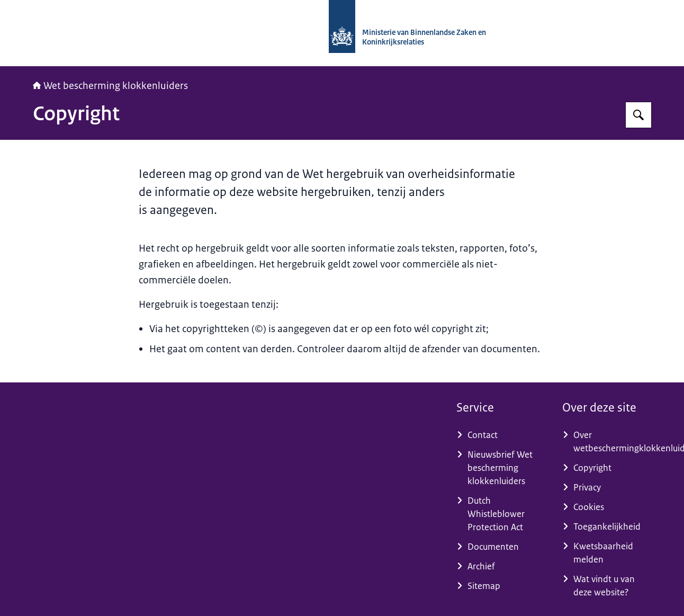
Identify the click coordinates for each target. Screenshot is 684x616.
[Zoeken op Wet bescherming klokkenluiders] (638, 115)
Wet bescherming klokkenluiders (110, 86)
